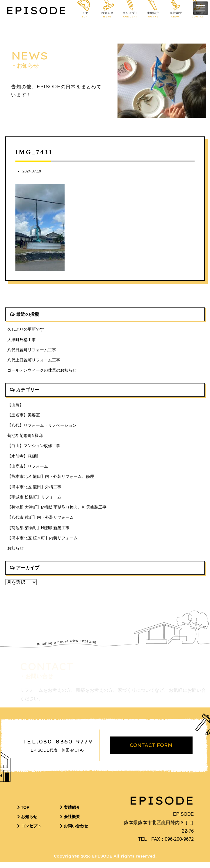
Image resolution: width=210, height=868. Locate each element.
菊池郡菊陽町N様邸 (25, 437)
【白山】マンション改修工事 (34, 448)
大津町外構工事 (22, 340)
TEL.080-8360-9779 (57, 748)
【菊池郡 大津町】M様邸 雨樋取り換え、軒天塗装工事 (57, 511)
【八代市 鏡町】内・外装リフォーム (40, 522)
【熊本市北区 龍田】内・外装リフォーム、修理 (51, 480)
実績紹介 (153, 15)
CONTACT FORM (151, 751)
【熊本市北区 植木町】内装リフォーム (42, 543)
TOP (84, 15)
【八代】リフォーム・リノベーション (42, 427)
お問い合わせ (74, 832)
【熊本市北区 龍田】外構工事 (34, 490)
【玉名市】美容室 (24, 417)
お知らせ (107, 15)
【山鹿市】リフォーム (28, 469)
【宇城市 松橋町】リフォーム (34, 500)
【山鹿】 (15, 406)
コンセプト (130, 15)
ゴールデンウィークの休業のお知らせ (42, 371)
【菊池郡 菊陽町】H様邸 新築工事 (38, 532)
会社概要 (176, 15)
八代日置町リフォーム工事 (32, 350)
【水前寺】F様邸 (23, 459)
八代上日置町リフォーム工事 (34, 361)
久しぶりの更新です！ (28, 329)
